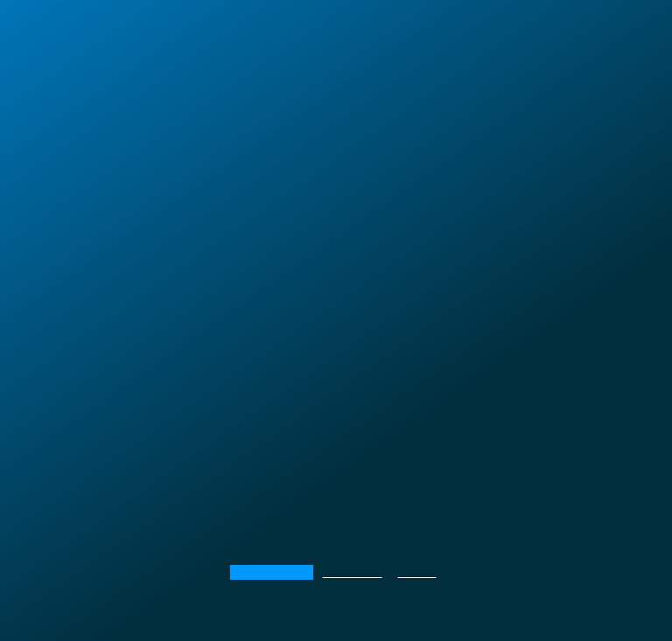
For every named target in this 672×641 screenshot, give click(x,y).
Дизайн (420, 572)
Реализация (353, 572)
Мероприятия (268, 572)
